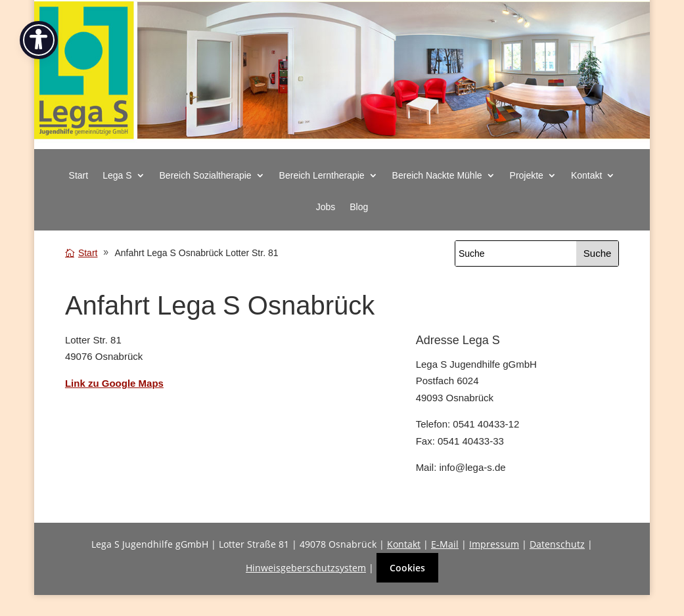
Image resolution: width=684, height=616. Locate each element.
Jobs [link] (326, 207)
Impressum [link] (494, 544)
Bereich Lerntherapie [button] (322, 176)
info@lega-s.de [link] (472, 467)
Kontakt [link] (404, 544)
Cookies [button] (407, 568)
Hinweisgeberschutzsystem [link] (306, 568)
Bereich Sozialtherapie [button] (206, 176)
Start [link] (79, 176)
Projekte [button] (527, 176)
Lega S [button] (117, 176)
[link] (342, 142)
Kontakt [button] (586, 176)
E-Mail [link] (445, 544)
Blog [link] (359, 207)
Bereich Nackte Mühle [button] (437, 176)
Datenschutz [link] (557, 544)
